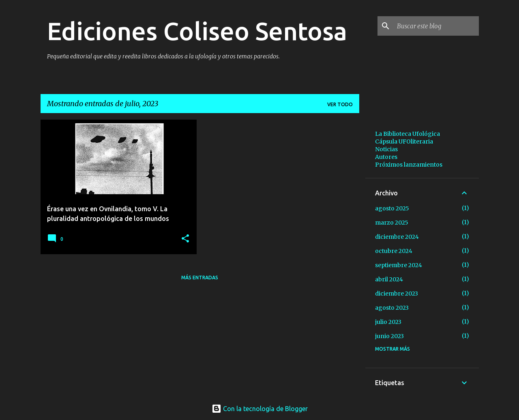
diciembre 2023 (397, 294)
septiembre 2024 (399, 265)
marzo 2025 (392, 223)
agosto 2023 (392, 308)
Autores (386, 157)
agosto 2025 (392, 208)
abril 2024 (389, 279)
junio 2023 (389, 336)
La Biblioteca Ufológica (407, 134)
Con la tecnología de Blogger (260, 409)
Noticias (386, 149)
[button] (185, 239)
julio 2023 (388, 322)
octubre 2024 (394, 251)
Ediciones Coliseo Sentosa (197, 31)
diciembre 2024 (397, 237)
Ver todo (340, 104)
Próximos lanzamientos (409, 165)
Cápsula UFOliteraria (404, 141)
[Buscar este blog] (436, 26)
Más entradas (200, 277)
